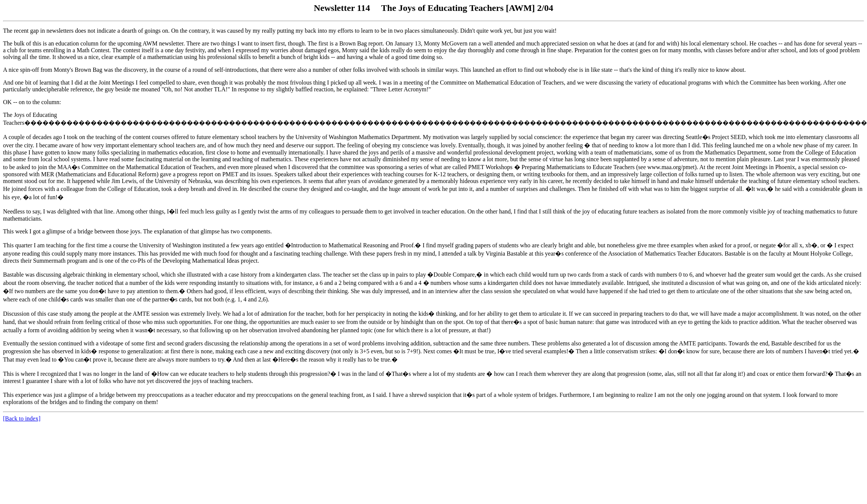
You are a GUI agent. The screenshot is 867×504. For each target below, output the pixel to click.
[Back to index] (22, 418)
